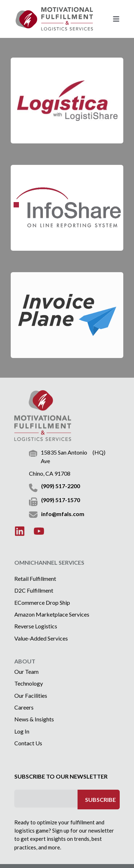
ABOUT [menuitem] (25, 661)
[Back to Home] (54, 19)
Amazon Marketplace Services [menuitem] (52, 614)
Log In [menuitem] (22, 731)
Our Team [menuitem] (26, 671)
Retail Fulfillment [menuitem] (35, 578)
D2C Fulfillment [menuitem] (34, 590)
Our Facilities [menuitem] (31, 695)
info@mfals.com (63, 514)
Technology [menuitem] (29, 683)
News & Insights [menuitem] (34, 719)
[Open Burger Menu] (116, 19)
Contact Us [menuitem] (28, 743)
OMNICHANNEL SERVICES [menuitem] (49, 563)
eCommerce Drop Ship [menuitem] (42, 602)
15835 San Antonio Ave (64, 457)
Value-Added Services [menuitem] (41, 638)
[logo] (43, 416)
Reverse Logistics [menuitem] (36, 626)
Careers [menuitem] (24, 707)
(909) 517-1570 (61, 500)
